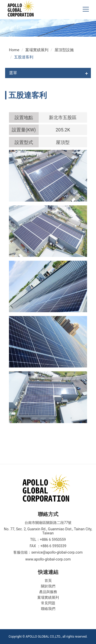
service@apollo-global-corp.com (57, 552)
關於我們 (48, 586)
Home (14, 50)
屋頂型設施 (64, 50)
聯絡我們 (48, 609)
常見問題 (48, 603)
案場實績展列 (37, 50)
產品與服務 (48, 592)
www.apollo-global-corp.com (48, 559)
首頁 (48, 580)
